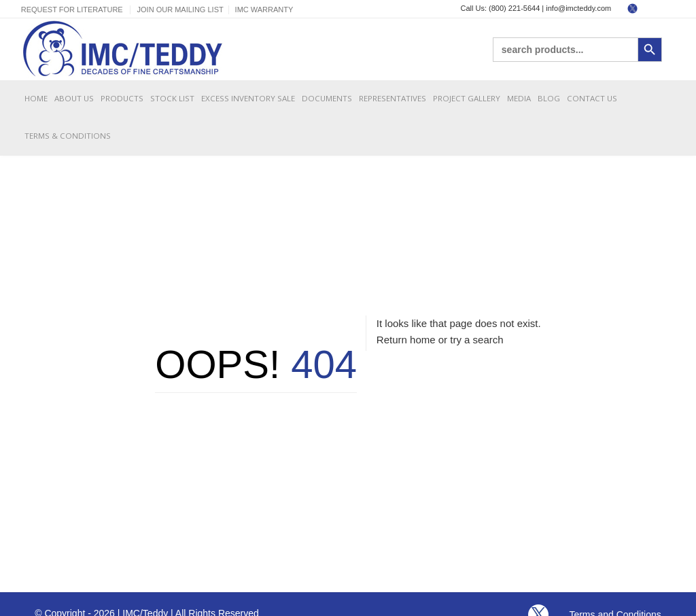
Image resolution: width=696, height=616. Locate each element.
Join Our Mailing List (180, 10)
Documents (327, 98)
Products (122, 98)
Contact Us (592, 98)
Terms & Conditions (68, 136)
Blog (549, 98)
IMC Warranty (264, 10)
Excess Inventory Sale (248, 98)
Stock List (172, 98)
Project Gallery (467, 98)
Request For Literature (72, 10)
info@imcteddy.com (578, 8)
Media (519, 98)
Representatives (393, 98)
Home (36, 98)
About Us (74, 98)
